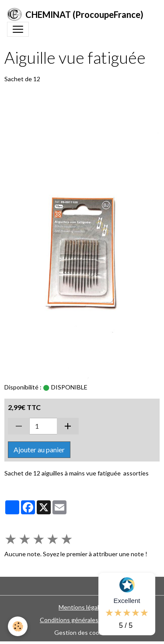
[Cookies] (18, 626)
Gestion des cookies (82, 632)
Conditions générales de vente (82, 620)
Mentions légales (82, 607)
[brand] (75, 14)
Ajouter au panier (39, 449)
